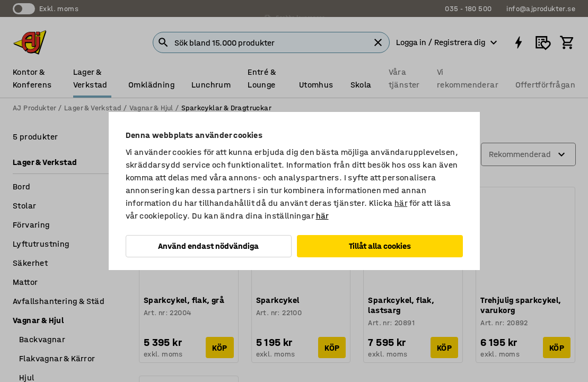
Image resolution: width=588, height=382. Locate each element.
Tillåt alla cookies (380, 246)
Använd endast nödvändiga (208, 246)
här (401, 203)
